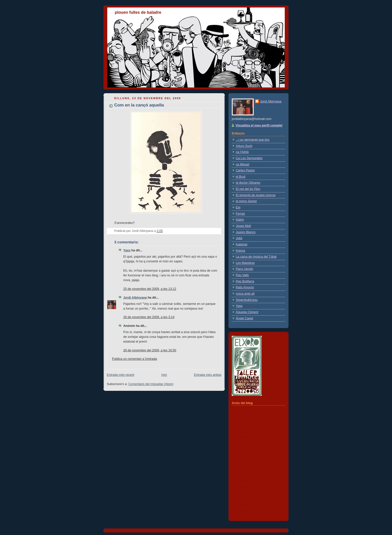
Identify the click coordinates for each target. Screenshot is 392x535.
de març (247, 493)
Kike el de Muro (251, 455)
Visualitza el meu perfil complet (259, 125)
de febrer (247, 499)
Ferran (240, 214)
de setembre (250, 469)
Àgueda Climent (247, 312)
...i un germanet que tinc (253, 140)
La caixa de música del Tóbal (256, 257)
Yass (127, 250)
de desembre (250, 426)
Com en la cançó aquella (257, 443)
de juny (246, 475)
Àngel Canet (244, 318)
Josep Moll (243, 226)
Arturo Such (244, 146)
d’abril (245, 487)
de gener (247, 504)
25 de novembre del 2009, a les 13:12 (150, 289)
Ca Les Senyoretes (249, 158)
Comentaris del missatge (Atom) (151, 384)
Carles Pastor (245, 170)
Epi (238, 207)
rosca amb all (245, 294)
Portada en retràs (252, 449)
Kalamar (242, 244)
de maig (246, 481)
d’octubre (247, 463)
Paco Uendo (244, 269)
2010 (241, 415)
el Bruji (241, 177)
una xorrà (246, 438)
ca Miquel (242, 164)
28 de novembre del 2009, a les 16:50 (150, 350)
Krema (240, 251)
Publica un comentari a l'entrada (134, 359)
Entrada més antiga (208, 375)
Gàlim (240, 220)
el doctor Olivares (248, 183)
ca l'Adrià (242, 152)
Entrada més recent (120, 375)
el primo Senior (246, 201)
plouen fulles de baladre (138, 12)
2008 (241, 512)
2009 (241, 421)
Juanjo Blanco (246, 232)
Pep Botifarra (245, 281)
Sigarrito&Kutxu (247, 300)
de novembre (250, 432)
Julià (239, 238)
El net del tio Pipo (248, 189)
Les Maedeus (245, 263)
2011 (241, 409)
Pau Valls (242, 275)
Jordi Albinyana (135, 298)
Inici (164, 375)
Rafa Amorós (245, 287)
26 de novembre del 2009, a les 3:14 (149, 317)
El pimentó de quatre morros (256, 195)
